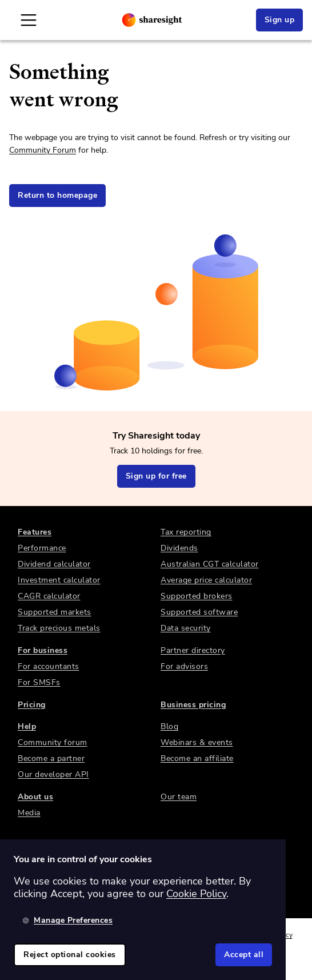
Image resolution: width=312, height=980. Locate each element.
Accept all (244, 955)
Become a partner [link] (51, 758)
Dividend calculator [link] (54, 564)
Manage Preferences (67, 920)
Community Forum (43, 150)
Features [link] (35, 532)
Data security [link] (186, 628)
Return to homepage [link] (57, 195)
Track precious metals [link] (59, 628)
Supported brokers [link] (197, 596)
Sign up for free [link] (156, 476)
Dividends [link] (179, 548)
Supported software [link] (199, 612)
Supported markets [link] (55, 612)
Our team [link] (179, 797)
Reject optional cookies (70, 955)
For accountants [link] (49, 666)
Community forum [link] (53, 742)
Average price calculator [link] (206, 580)
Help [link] (27, 726)
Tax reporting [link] (186, 532)
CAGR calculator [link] (49, 596)
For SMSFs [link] (39, 682)
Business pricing (193, 705)
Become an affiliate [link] (197, 758)
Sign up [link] (280, 20)
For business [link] (43, 650)
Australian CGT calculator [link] (210, 564)
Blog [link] (169, 726)
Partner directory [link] (193, 650)
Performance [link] (42, 548)
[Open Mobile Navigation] (29, 20)
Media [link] (29, 813)
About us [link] (35, 797)
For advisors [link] (184, 666)
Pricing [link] (32, 705)
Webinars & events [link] (197, 742)
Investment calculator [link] (59, 580)
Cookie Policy (196, 894)
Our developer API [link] (53, 774)
